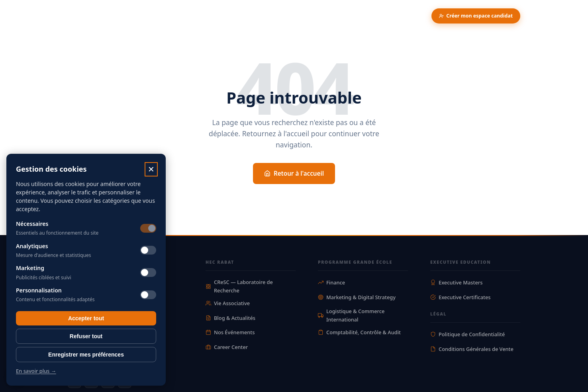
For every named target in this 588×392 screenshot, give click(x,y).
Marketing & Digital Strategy (357, 297)
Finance (331, 282)
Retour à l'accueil (294, 173)
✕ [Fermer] (151, 169)
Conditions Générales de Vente (472, 349)
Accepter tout (86, 318)
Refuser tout (86, 336)
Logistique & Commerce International (351, 315)
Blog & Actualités (230, 318)
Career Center (227, 347)
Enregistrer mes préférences (86, 355)
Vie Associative (228, 303)
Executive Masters (456, 282)
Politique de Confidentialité (467, 334)
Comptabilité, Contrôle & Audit (359, 332)
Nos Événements (230, 332)
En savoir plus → (36, 371)
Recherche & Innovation (180, 16)
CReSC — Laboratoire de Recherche (239, 286)
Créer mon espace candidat (476, 16)
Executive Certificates (461, 297)
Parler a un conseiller (392, 16)
